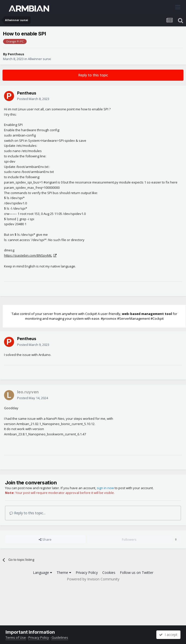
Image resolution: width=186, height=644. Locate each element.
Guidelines (60, 637)
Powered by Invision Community (93, 579)
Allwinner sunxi (39, 59)
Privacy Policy (87, 572)
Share (45, 539)
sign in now (105, 488)
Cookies (109, 572)
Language (42, 572)
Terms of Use (16, 637)
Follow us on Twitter (137, 572)
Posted (33, 99)
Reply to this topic (93, 75)
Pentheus (16, 54)
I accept (168, 635)
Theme (64, 572)
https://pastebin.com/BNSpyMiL (28, 255)
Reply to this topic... (28, 513)
